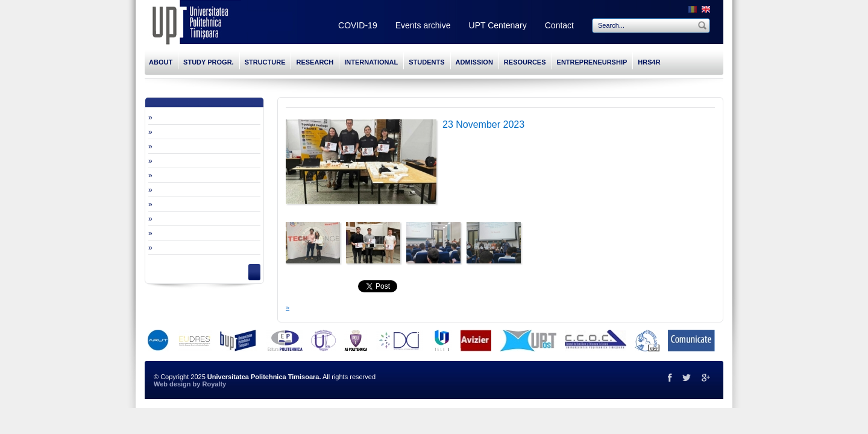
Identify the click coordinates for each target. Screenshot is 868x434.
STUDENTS (426, 62)
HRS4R (649, 62)
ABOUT (161, 62)
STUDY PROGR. (209, 62)
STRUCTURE (265, 62)
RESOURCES (525, 62)
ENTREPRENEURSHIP (592, 62)
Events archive (423, 25)
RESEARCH (315, 62)
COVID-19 (358, 25)
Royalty (214, 384)
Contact (559, 25)
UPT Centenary (498, 25)
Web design (172, 384)
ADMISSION (474, 62)
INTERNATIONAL (371, 62)
